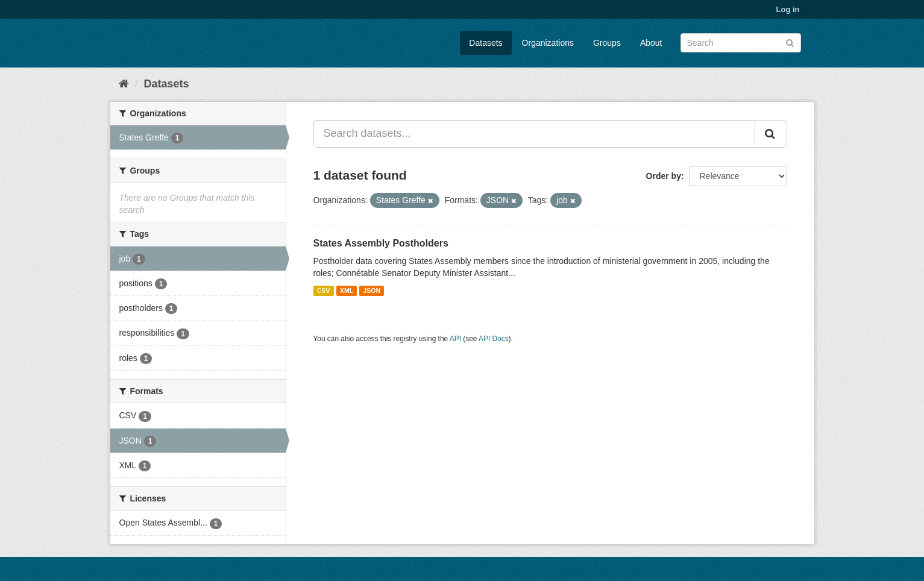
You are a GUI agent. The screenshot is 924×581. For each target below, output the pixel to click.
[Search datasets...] (534, 134)
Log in (788, 9)
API (455, 339)
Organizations (548, 43)
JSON (372, 290)
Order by (664, 176)
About (651, 43)
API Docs (494, 339)
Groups (607, 43)
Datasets (486, 43)
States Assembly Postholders (381, 243)
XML (347, 290)
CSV (324, 290)
